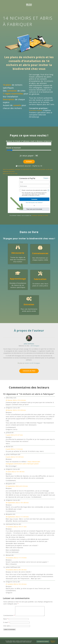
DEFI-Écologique (35, 346)
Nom (6, 621)
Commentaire (9, 618)
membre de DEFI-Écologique (32, 363)
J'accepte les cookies (43, 641)
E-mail (6, 625)
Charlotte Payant (36, 110)
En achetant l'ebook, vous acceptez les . (29, 216)
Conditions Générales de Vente (40, 216)
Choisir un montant (13, 148)
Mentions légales (53, 641)
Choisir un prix (29, 371)
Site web (7, 628)
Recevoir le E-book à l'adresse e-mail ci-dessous (29, 141)
